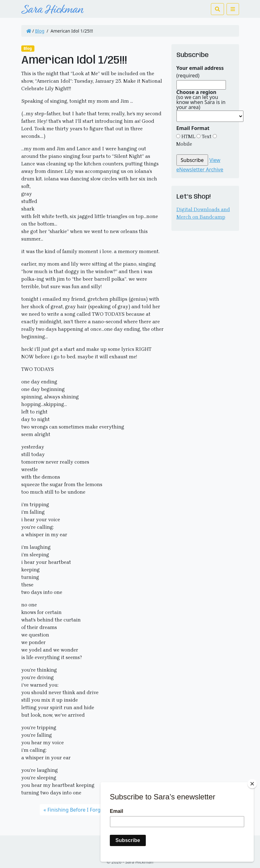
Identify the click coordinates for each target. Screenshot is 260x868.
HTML (188, 136)
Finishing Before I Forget (76, 810)
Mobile (184, 144)
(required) (200, 72)
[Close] (252, 784)
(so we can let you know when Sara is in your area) (201, 100)
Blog (40, 31)
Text (206, 136)
